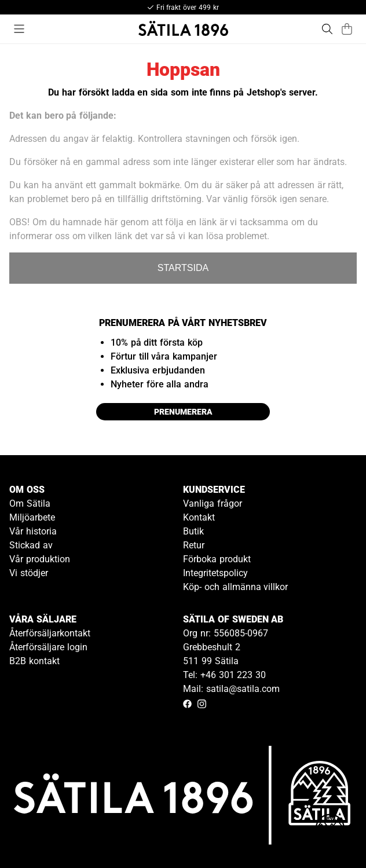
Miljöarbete (32, 517)
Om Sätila (30, 503)
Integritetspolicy (215, 573)
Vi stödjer (29, 573)
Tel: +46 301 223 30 (224, 675)
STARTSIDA (183, 268)
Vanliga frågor (213, 503)
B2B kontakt (34, 661)
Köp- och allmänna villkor (235, 587)
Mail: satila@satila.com (231, 689)
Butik (193, 531)
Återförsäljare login (48, 647)
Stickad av (31, 545)
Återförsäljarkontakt (50, 633)
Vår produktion (40, 559)
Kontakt (199, 517)
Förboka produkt (217, 559)
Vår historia (33, 531)
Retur (194, 545)
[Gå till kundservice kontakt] (330, 832)
